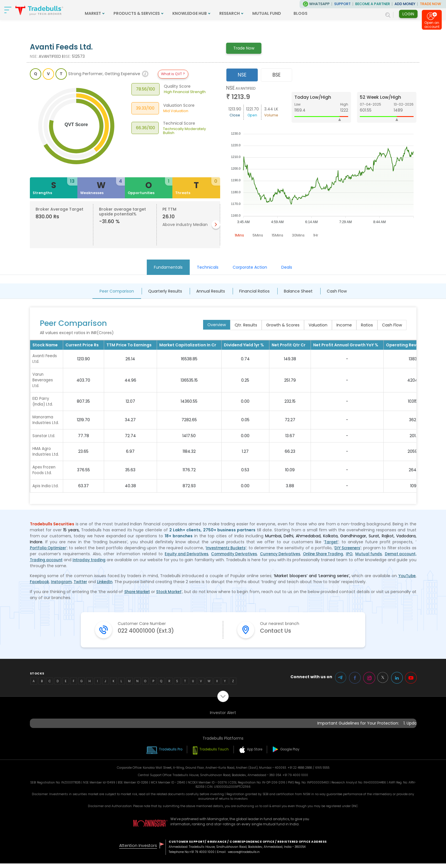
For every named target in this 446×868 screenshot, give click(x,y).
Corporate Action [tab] (250, 267)
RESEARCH (258, 13)
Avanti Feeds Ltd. (45, 359)
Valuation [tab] (318, 325)
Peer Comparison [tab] (117, 291)
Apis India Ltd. (46, 489)
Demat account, (47, 563)
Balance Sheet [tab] (298, 291)
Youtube (410, 682)
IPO (381, 558)
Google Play (296, 754)
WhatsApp (319, 4)
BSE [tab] (276, 75)
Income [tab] (344, 325)
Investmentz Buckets (229, 552)
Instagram (64, 585)
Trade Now (244, 48)
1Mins (240, 235)
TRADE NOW (430, 4)
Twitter (84, 585)
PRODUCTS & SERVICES (165, 13)
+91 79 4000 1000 (202, 856)
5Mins (259, 235)
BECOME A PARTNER (373, 4)
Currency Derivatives (304, 558)
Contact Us (279, 635)
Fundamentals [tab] (168, 267)
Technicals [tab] (208, 267)
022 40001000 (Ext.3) (153, 635)
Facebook (40, 585)
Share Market (138, 595)
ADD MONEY (405, 4)
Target (331, 546)
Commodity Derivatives (255, 558)
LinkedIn (109, 585)
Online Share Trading (352, 558)
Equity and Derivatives (204, 558)
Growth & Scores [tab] (283, 325)
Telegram (336, 682)
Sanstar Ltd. (44, 438)
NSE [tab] (242, 75)
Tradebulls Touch (213, 754)
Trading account (83, 563)
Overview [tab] (217, 325)
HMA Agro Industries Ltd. (46, 454)
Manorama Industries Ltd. (46, 422)
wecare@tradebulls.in (244, 856)
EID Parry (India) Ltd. (43, 403)
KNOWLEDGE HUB (218, 13)
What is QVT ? (173, 74)
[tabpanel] (321, 163)
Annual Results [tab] (211, 291)
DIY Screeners (352, 552)
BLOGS (329, 13)
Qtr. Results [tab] (246, 325)
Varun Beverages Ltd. (43, 381)
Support (342, 4)
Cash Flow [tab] (337, 291)
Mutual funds (402, 558)
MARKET (121, 13)
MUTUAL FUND (295, 13)
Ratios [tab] (367, 325)
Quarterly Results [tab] (165, 291)
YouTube (406, 579)
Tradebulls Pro (166, 754)
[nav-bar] (9, 10)
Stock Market (172, 595)
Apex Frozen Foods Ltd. (44, 473)
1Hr (318, 235)
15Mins (279, 235)
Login (408, 14)
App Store (257, 754)
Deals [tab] (287, 267)
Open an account (432, 25)
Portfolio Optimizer (49, 552)
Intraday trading (128, 563)
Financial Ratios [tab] (254, 291)
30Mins (300, 235)
